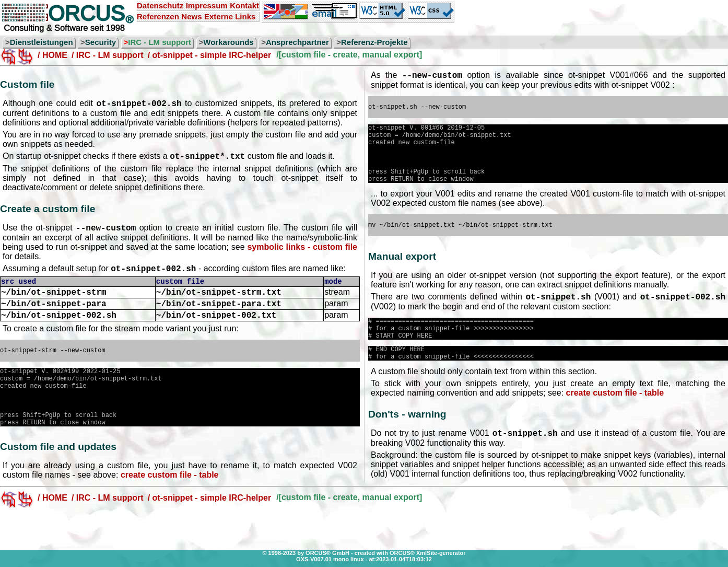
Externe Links (230, 16)
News (191, 16)
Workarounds (228, 42)
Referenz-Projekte (374, 42)
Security (101, 42)
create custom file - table (170, 505)
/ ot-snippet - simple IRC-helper (209, 55)
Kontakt (244, 5)
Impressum (207, 5)
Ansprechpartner (297, 42)
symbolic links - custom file (302, 252)
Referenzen (158, 16)
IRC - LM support (160, 42)
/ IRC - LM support (108, 55)
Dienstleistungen (42, 42)
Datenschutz (160, 5)
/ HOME (52, 55)
